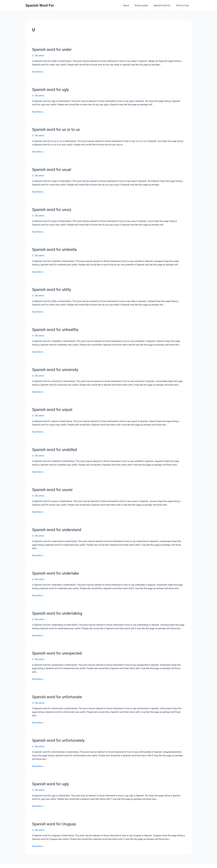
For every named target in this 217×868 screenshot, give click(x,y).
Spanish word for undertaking (56, 608)
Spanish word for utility (50, 287)
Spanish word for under (51, 49)
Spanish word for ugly (49, 89)
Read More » (38, 71)
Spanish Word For (40, 5)
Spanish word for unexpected (55, 648)
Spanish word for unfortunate (55, 691)
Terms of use (183, 5)
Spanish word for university (54, 367)
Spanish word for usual (50, 168)
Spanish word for (164, 5)
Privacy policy (144, 5)
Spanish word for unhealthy (54, 327)
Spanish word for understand (55, 526)
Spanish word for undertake (54, 569)
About (130, 5)
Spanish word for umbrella (53, 248)
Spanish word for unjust (51, 406)
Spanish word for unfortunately (57, 735)
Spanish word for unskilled (53, 446)
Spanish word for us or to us (55, 129)
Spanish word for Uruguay (53, 818)
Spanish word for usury (51, 208)
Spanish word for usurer (51, 486)
